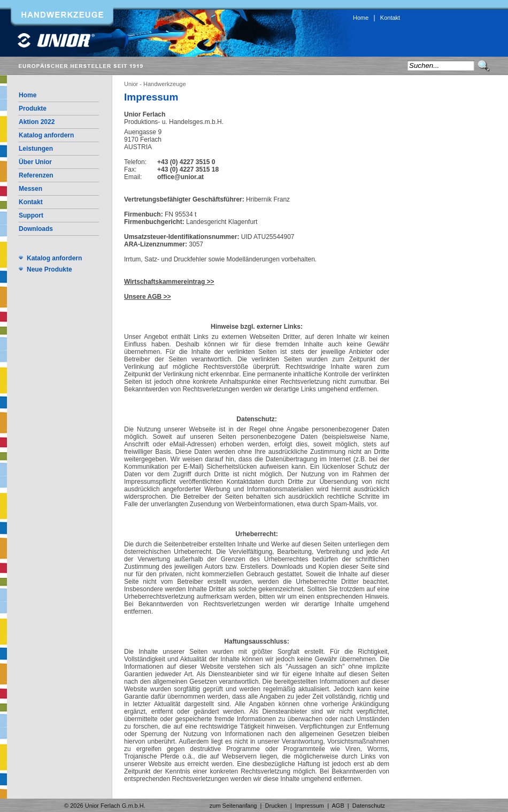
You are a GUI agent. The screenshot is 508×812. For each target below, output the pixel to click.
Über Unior (35, 162)
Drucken (276, 806)
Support (31, 215)
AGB (338, 806)
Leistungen (36, 149)
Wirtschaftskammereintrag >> (169, 282)
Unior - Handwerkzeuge (155, 84)
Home (361, 18)
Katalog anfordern (46, 135)
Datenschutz (369, 806)
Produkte (33, 109)
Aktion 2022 (37, 122)
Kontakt (390, 18)
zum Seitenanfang (233, 806)
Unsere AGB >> (148, 297)
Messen (30, 189)
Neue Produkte (49, 269)
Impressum (310, 806)
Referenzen (36, 175)
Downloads (36, 229)
